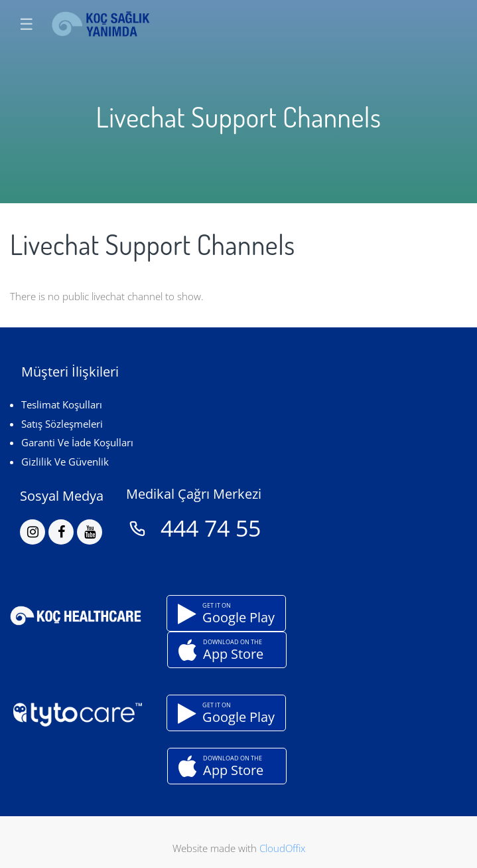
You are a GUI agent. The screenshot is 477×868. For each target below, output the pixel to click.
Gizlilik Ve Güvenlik (65, 462)
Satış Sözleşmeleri (62, 424)
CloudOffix (282, 848)
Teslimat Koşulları (62, 404)
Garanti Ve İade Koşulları (77, 442)
